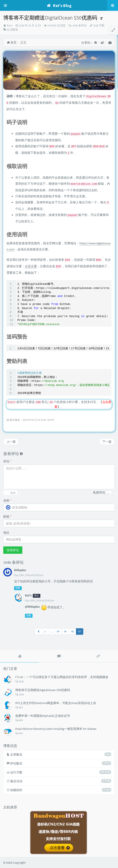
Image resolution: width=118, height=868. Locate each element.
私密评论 (99, 492)
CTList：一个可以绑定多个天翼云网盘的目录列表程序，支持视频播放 (62, 677)
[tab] (20, 656)
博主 (36, 596)
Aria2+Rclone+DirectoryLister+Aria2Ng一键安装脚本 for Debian (56, 729)
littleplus (20, 570)
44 (58, 631)
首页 (12, 42)
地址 (6, 533)
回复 (18, 588)
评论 (7, 461)
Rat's (10, 25)
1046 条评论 (79, 25)
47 (80, 631)
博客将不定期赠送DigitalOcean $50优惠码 (43, 690)
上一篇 (11, 442)
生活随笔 (12, 30)
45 (65, 631)
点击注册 (31, 266)
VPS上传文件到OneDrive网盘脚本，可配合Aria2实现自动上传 (56, 703)
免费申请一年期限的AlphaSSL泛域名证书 (43, 716)
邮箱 (7, 517)
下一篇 (107, 442)
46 (72, 631)
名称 (7, 500)
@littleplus (32, 607)
